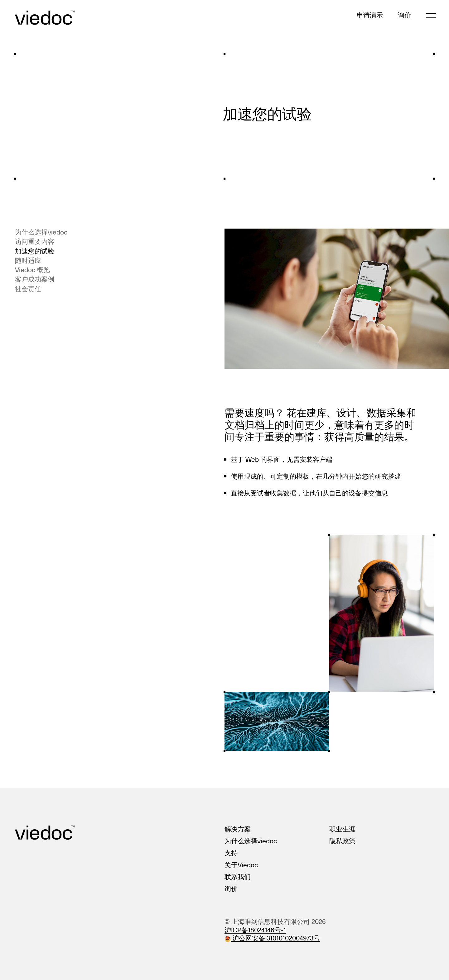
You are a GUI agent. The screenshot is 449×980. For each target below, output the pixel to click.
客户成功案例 (35, 279)
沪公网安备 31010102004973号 (272, 938)
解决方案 (238, 829)
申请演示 (370, 16)
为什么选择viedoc (41, 232)
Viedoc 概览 (32, 270)
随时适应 (28, 261)
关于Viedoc (241, 865)
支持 (231, 853)
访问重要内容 (35, 242)
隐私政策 (342, 841)
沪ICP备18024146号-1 (255, 930)
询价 (404, 16)
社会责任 (28, 289)
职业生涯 (342, 829)
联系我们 (238, 877)
